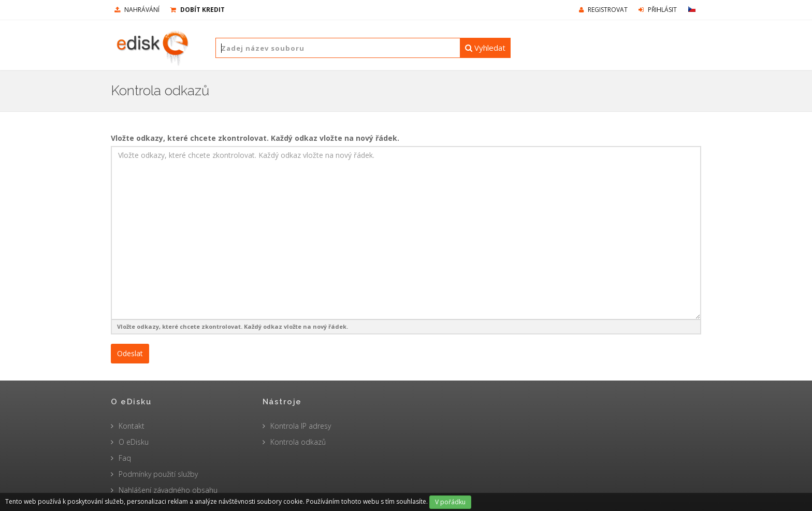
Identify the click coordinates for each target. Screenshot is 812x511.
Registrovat (603, 10)
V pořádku (450, 502)
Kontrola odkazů (298, 442)
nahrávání (137, 10)
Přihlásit (658, 10)
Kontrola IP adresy (301, 426)
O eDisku (134, 442)
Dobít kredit (198, 10)
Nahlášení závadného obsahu (168, 490)
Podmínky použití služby (158, 474)
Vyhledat (485, 48)
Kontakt (132, 426)
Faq (125, 458)
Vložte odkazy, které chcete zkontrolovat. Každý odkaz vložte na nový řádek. (255, 138)
